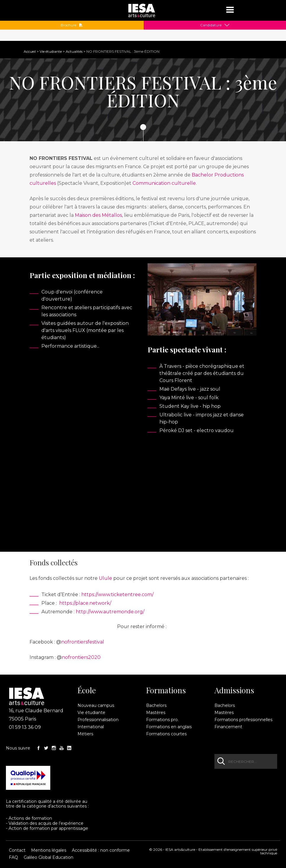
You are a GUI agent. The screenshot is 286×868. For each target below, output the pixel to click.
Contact (17, 850)
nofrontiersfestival (83, 642)
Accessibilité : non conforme (101, 850)
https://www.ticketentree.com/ (117, 595)
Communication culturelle (164, 183)
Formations (166, 690)
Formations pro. (162, 720)
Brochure (72, 25)
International (91, 727)
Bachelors (156, 705)
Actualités (74, 51)
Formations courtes (166, 734)
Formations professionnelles (243, 720)
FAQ (13, 857)
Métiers (85, 734)
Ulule (105, 578)
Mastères (156, 713)
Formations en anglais (169, 727)
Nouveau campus (96, 705)
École (87, 690)
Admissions (234, 690)
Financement (228, 727)
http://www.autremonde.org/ (110, 612)
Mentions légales (49, 850)
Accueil (30, 51)
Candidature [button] (211, 25)
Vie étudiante (51, 51)
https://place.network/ (85, 603)
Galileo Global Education (49, 857)
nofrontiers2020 (81, 657)
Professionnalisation (98, 720)
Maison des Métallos (98, 215)
